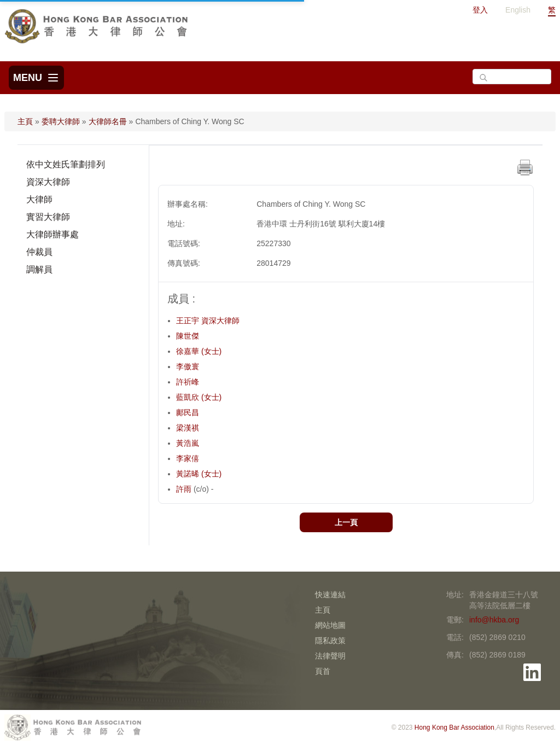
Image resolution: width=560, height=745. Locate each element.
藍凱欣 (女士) (199, 397)
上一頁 (346, 522)
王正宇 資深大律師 (208, 321)
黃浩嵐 (188, 443)
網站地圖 (330, 625)
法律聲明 (330, 656)
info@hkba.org (494, 620)
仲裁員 (39, 252)
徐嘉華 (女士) (199, 351)
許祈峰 (188, 382)
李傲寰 (188, 366)
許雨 (185, 489)
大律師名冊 (108, 121)
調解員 (39, 269)
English (518, 10)
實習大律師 (48, 217)
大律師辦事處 (52, 234)
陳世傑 (188, 336)
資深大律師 (48, 182)
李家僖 (188, 458)
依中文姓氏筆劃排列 (66, 164)
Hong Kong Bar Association (454, 727)
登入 (480, 10)
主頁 (25, 121)
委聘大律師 (61, 121)
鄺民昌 (188, 412)
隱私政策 (330, 641)
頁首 (323, 671)
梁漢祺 (188, 428)
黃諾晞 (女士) (199, 474)
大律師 (39, 199)
